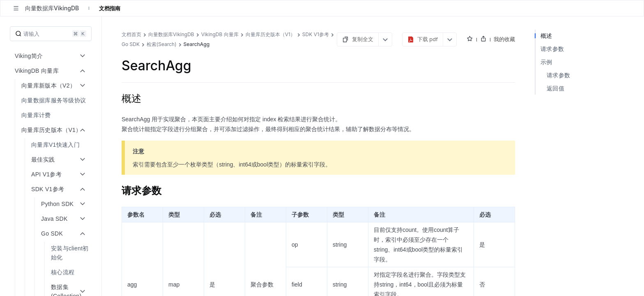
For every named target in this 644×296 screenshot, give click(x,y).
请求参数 (552, 49)
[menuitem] (52, 100)
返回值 (555, 88)
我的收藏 (504, 39)
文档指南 (110, 8)
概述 (546, 36)
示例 (546, 62)
